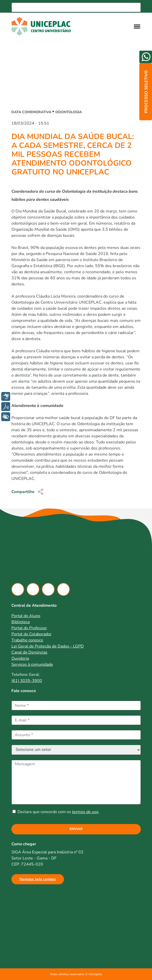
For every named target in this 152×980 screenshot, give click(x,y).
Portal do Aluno (26, 616)
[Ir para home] (44, 26)
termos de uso (85, 812)
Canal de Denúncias (29, 652)
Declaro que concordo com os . (56, 812)
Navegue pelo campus (38, 879)
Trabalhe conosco (27, 640)
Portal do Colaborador (31, 634)
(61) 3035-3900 (27, 681)
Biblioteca (21, 622)
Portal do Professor (29, 628)
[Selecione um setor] (76, 750)
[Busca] (76, 7)
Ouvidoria (20, 658)
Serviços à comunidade (32, 664)
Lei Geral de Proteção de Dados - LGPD (48, 646)
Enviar (76, 829)
